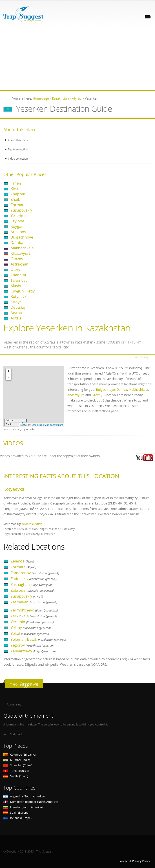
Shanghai (18, 765)
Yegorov (32, 645)
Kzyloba (17, 221)
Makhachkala (22, 248)
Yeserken (19, 215)
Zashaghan (32, 584)
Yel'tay (31, 628)
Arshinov (18, 232)
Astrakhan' (20, 264)
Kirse (15, 189)
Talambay (19, 280)
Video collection (18, 159)
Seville (16, 776)
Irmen (16, 183)
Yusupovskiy (21, 210)
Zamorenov (35, 573)
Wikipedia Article (32, 524)
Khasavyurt (20, 253)
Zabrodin (33, 590)
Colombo (20, 755)
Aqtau (16, 318)
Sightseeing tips (18, 149)
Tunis (16, 771)
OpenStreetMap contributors (47, 425)
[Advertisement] (77, 59)
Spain (16, 813)
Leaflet (24, 425)
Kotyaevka (20, 296)
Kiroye (16, 302)
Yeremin (32, 622)
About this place (18, 140)
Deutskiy (18, 307)
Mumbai (17, 760)
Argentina (24, 796)
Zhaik (15, 199)
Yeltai (30, 633)
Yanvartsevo (33, 651)
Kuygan (17, 226)
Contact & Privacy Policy (134, 861)
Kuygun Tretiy (23, 291)
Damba (17, 242)
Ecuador (23, 807)
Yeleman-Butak (38, 639)
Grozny (17, 259)
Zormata (18, 205)
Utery (15, 269)
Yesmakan (34, 602)
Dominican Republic (31, 802)
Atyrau (16, 313)
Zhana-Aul (19, 275)
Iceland (17, 818)
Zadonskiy (34, 579)
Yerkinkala (34, 616)
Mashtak (18, 286)
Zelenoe (23, 561)
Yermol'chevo (34, 610)
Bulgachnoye (22, 237)
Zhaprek (18, 194)
